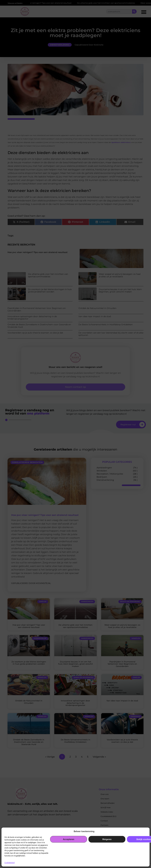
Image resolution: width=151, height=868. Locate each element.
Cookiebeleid (10, 863)
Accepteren (69, 839)
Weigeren (107, 839)
